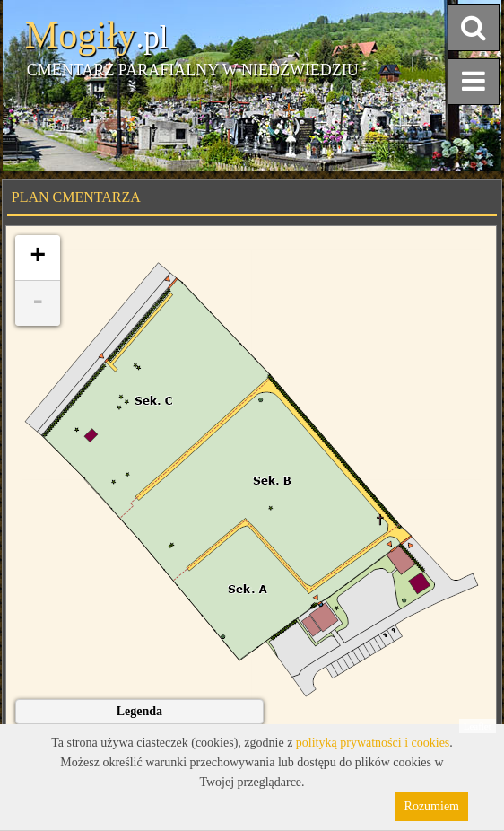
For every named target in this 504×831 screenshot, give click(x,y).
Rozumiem (432, 806)
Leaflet (478, 726)
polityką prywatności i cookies (373, 743)
